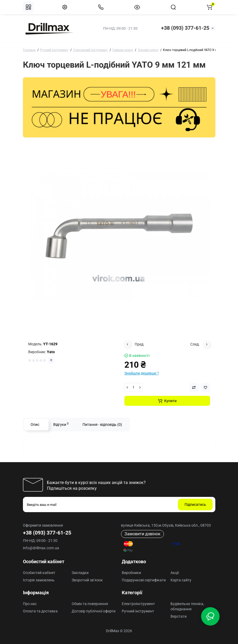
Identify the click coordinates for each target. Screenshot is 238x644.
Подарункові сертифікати (144, 580)
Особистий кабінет (39, 573)
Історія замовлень (39, 580)
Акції (175, 573)
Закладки (80, 573)
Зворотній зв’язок (87, 580)
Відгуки (61, 424)
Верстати (179, 616)
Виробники (131, 573)
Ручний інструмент (138, 611)
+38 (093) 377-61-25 (185, 28)
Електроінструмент (138, 604)
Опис (35, 425)
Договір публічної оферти (94, 611)
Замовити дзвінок (142, 534)
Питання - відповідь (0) (102, 425)
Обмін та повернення (90, 604)
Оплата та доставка (40, 611)
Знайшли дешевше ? (142, 373)
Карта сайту (181, 580)
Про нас (30, 604)
